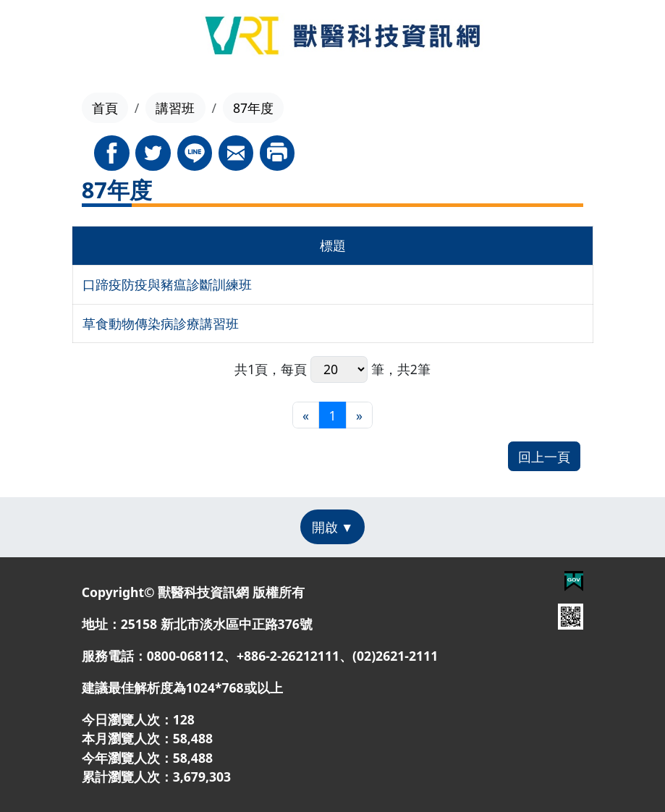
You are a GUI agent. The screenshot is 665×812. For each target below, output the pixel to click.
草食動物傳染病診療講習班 (161, 323)
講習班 (175, 108)
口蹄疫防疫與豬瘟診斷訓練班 (167, 284)
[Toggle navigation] (43, 38)
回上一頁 (544, 457)
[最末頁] (359, 415)
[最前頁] (306, 415)
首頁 (105, 108)
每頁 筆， (339, 369)
